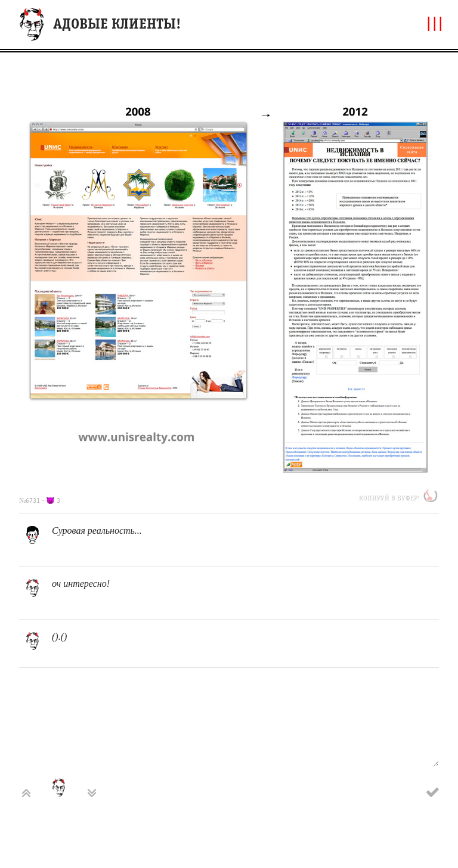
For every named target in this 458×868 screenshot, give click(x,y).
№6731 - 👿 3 (40, 500)
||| (435, 23)
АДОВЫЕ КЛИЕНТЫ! (117, 24)
